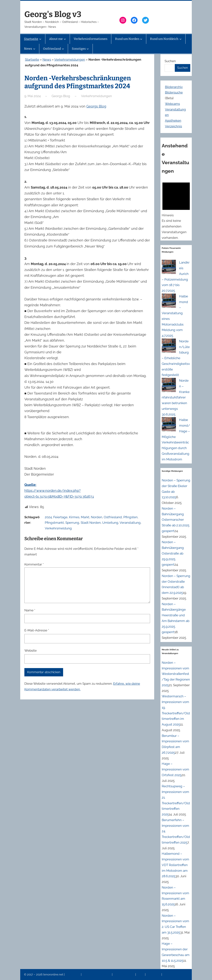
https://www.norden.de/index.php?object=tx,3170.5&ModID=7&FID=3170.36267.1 (59, 491)
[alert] (176, 210)
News (47, 60)
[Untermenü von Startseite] (40, 39)
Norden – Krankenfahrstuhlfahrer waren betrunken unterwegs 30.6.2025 (176, 397)
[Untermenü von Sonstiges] (88, 49)
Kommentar (34, 564)
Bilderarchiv (174, 87)
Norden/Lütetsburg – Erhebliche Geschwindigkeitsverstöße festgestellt (176, 358)
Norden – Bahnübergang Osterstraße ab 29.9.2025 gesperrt (173, 553)
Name (30, 610)
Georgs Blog (96, 106)
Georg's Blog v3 (53, 14)
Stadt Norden (91, 523)
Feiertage (60, 517)
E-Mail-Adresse (37, 630)
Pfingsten (130, 517)
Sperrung (72, 523)
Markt (85, 517)
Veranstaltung (130, 523)
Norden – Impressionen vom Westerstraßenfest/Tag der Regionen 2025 (176, 674)
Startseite (32, 60)
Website (31, 650)
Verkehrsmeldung (58, 528)
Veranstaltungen (124, 975)
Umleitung (110, 523)
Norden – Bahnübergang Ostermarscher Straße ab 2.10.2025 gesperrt (176, 520)
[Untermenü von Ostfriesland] (63, 49)
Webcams (172, 104)
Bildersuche (174, 92)
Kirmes (74, 517)
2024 (48, 517)
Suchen (170, 61)
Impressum (73, 975)
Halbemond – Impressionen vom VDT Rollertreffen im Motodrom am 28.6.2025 (175, 865)
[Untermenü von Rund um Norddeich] (180, 39)
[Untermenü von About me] (65, 39)
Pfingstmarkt (54, 523)
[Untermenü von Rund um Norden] (141, 39)
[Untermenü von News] (34, 49)
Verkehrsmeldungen (70, 60)
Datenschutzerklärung (97, 975)
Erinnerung (154, 975)
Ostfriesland (113, 517)
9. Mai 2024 (32, 96)
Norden (97, 517)
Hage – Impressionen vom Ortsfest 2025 (175, 769)
